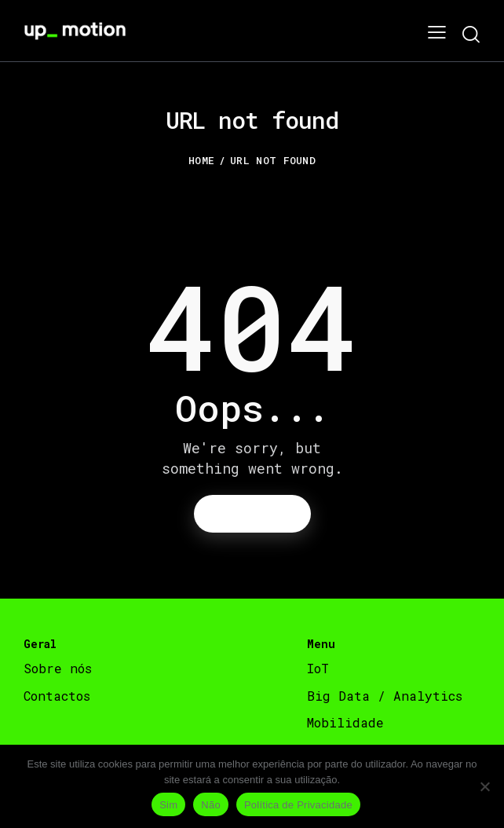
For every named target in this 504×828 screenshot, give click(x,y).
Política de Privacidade (298, 805)
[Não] (484, 786)
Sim (168, 805)
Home (201, 160)
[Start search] (471, 34)
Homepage (252, 513)
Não (211, 805)
